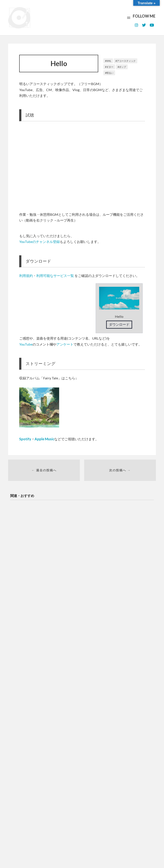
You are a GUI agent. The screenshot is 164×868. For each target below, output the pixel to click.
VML (109, 61)
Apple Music (44, 439)
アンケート (65, 344)
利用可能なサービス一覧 (55, 276)
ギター (110, 67)
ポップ (122, 67)
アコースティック (126, 61)
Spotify (25, 439)
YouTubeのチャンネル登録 (40, 242)
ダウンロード (119, 324)
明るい (110, 73)
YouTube (26, 344)
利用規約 (26, 276)
